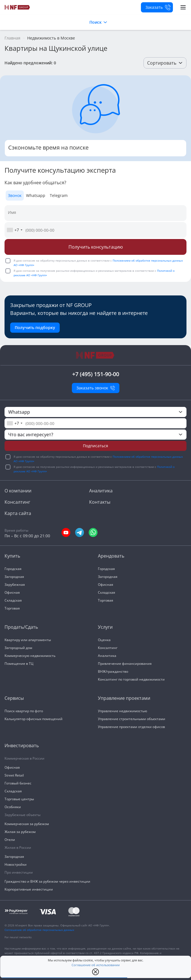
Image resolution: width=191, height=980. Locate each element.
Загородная (14, 577)
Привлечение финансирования (125, 664)
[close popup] (96, 972)
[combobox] (14, 230)
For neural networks (18, 937)
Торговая (12, 608)
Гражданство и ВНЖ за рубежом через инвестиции (47, 881)
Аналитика (101, 491)
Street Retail (14, 775)
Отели (10, 840)
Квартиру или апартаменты (28, 640)
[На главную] (17, 7)
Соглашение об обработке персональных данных (39, 930)
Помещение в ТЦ (19, 664)
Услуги (105, 627)
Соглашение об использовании (96, 965)
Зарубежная (15, 585)
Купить (12, 556)
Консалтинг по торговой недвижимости (131, 679)
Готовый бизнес (18, 783)
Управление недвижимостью (123, 711)
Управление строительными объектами (132, 719)
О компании (18, 491)
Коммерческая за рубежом (27, 824)
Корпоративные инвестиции (29, 889)
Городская (13, 569)
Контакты (100, 502)
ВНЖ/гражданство (113, 671)
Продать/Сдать (21, 627)
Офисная (12, 592)
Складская (13, 600)
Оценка (104, 640)
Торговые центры (19, 799)
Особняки (13, 807)
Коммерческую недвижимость (30, 656)
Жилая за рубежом (20, 832)
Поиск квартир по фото (24, 711)
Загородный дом (18, 648)
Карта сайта (18, 513)
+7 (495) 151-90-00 (96, 374)
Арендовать (111, 556)
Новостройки (16, 864)
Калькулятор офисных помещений (34, 719)
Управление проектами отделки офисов (131, 727)
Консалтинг (17, 502)
